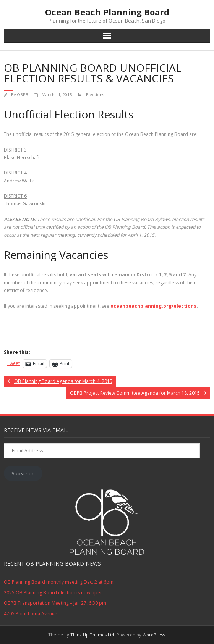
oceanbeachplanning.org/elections (153, 306)
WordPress (154, 635)
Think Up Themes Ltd (92, 635)
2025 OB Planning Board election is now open (53, 593)
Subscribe (23, 473)
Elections (95, 94)
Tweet (13, 363)
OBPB (23, 94)
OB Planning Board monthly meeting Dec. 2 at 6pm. (59, 582)
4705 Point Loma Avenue (31, 614)
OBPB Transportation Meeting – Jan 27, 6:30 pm (55, 603)
